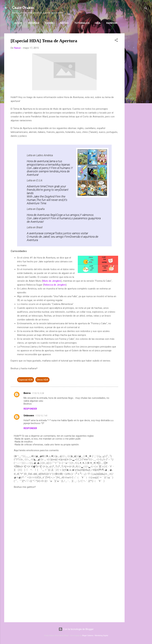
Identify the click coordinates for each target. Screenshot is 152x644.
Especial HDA (26, 380)
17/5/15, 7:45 (41, 416)
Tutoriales (82, 23)
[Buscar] (146, 9)
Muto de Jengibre (52, 281)
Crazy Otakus (23, 8)
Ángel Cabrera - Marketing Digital (95, 636)
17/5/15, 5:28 (38, 393)
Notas (64, 23)
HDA (98, 23)
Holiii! (18, 23)
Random (112, 23)
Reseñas (34, 23)
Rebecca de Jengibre (55, 285)
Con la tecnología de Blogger (76, 629)
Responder (30, 409)
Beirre (27, 393)
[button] (116, 41)
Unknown (29, 416)
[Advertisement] (137, 82)
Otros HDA (42, 380)
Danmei (50, 23)
